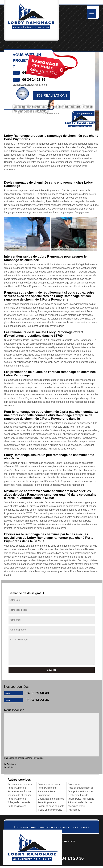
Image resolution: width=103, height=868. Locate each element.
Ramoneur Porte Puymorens (47, 793)
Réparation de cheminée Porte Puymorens (21, 786)
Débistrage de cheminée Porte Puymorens (51, 801)
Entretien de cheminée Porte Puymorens (50, 786)
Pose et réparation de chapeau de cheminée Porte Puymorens (20, 795)
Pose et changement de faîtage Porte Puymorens (81, 790)
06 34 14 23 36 (37, 700)
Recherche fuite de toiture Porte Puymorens (81, 797)
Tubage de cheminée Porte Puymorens (19, 804)
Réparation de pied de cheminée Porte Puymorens (80, 806)
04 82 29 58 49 (37, 693)
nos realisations (51, 95)
